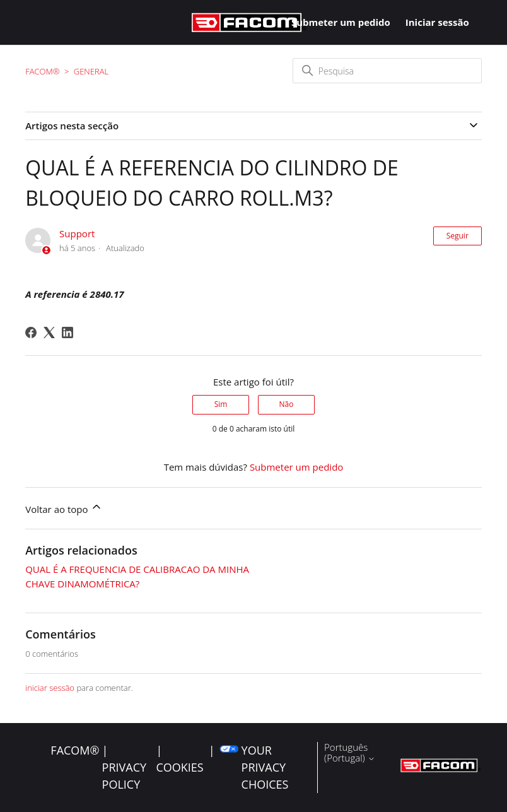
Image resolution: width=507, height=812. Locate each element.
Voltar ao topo (64, 508)
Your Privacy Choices (265, 767)
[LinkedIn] (67, 332)
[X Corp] (49, 332)
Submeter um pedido (341, 22)
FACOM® (42, 71)
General (91, 71)
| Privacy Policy (124, 767)
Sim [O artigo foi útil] (221, 404)
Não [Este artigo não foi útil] (286, 404)
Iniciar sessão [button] (437, 22)
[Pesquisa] (387, 71)
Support (77, 233)
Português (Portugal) (349, 753)
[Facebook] (31, 332)
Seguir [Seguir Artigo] (457, 236)
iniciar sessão (50, 688)
